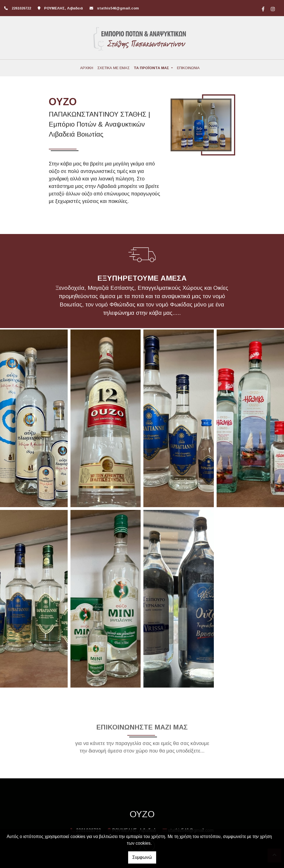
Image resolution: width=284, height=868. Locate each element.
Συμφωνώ (142, 857)
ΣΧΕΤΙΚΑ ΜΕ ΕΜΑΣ (113, 68)
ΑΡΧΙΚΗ (87, 68)
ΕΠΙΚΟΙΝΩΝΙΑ (188, 68)
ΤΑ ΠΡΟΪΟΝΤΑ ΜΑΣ (152, 68)
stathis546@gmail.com (118, 8)
